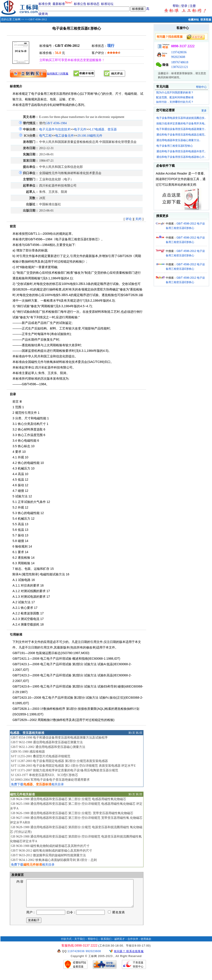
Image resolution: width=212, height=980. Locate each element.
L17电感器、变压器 (103, 129)
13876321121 (180, 67)
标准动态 (93, 4)
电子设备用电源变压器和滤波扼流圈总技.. (181, 118)
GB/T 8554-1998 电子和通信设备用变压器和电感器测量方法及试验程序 (59, 738)
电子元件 (80, 129)
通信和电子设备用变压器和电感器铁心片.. (181, 157)
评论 (129, 219)
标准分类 (45, 4)
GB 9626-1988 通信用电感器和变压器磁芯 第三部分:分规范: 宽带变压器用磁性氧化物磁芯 (72, 813)
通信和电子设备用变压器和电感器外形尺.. (181, 151)
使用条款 (146, 944)
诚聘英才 (119, 944)
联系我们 (106, 944)
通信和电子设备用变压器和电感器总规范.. (181, 135)
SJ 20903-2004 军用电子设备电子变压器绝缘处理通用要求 (50, 780)
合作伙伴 (133, 944)
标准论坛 (107, 4)
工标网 (16, 19)
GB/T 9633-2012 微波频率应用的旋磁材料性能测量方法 (48, 855)
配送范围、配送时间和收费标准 (175, 97)
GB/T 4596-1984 (56, 123)
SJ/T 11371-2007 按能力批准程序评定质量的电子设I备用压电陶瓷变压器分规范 (65, 770)
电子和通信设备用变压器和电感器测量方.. (181, 129)
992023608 (178, 57)
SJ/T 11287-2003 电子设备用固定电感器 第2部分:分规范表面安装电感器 (59, 761)
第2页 (139, 733)
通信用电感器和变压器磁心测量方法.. (179, 140)
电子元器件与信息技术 (55, 129)
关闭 (138, 219)
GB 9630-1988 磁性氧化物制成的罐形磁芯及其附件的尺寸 (50, 846)
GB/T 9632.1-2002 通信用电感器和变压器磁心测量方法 (48, 747)
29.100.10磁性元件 (90, 136)
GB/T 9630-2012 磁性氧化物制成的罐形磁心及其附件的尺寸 (51, 851)
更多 (204, 111)
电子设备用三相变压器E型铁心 (175, 146)
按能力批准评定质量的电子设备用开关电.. (181, 124)
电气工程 (45, 136)
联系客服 (206, 20)
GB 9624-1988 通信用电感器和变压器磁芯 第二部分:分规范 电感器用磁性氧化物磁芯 (69, 799)
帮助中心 (201, 87)
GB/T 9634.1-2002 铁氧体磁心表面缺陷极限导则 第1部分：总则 (54, 860)
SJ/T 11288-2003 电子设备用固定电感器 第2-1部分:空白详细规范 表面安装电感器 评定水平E (73, 766)
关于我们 (80, 944)
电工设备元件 (65, 136)
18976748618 (180, 62)
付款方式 (66, 944)
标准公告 (80, 4)
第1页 (132, 733)
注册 (193, 6)
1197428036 (179, 52)
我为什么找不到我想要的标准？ (175, 93)
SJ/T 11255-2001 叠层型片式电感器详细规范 (41, 756)
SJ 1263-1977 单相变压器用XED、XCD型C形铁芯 (45, 775)
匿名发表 (116, 918)
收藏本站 (194, 20)
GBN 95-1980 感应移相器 (28, 752)
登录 (184, 6)
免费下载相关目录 (37, 784)
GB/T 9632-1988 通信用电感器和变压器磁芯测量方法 (47, 742)
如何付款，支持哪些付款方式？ (175, 102)
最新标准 (59, 4)
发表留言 (17, 875)
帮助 (176, 6)
